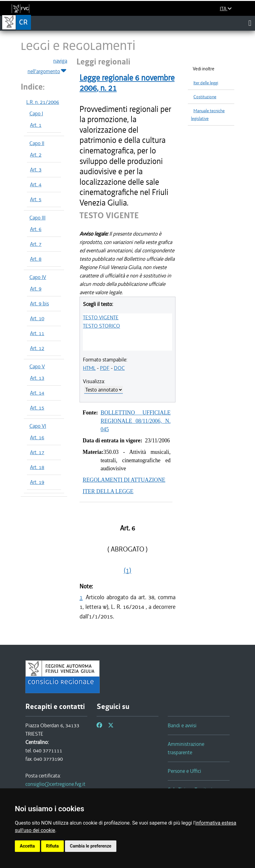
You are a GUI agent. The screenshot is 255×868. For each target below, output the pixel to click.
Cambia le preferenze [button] (91, 846)
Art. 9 (36, 289)
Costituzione (205, 97)
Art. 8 (36, 259)
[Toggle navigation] (250, 23)
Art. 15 (37, 408)
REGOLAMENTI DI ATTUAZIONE (124, 480)
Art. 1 (36, 125)
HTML (89, 368)
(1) (127, 570)
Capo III (37, 218)
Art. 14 (37, 393)
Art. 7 (36, 244)
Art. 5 (36, 199)
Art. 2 (36, 155)
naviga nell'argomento (47, 66)
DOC (119, 368)
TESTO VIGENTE (101, 317)
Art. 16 (37, 437)
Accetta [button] (27, 846)
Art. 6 (36, 229)
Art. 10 (37, 318)
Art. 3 (36, 170)
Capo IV (38, 277)
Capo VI (38, 426)
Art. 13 (37, 378)
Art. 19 (37, 482)
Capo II (37, 143)
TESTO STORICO (102, 326)
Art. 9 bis (39, 303)
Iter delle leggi (206, 83)
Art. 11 (37, 333)
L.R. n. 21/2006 (43, 102)
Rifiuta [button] (52, 846)
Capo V (37, 366)
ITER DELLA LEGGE (108, 491)
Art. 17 (37, 452)
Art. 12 (37, 348)
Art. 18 (37, 467)
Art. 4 (36, 184)
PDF (105, 368)
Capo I (36, 113)
